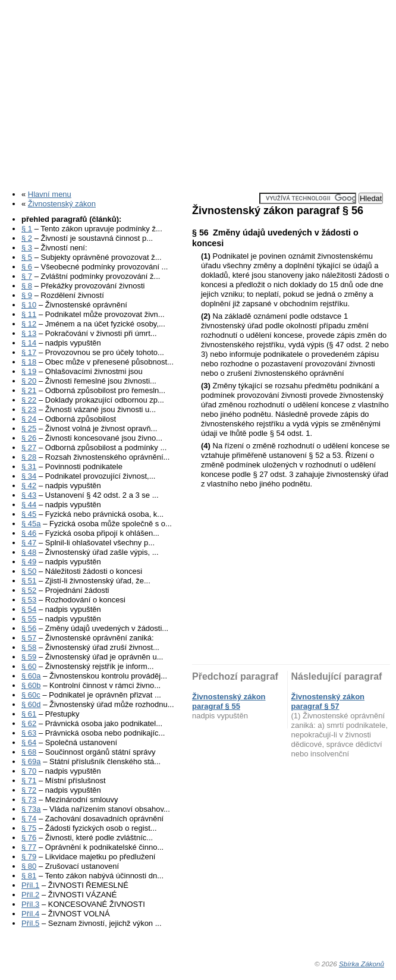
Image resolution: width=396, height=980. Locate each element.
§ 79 (29, 857)
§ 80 (29, 866)
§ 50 (29, 571)
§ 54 (29, 609)
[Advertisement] (198, 91)
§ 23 (29, 409)
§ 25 (29, 428)
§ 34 (29, 476)
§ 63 (29, 733)
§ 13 (29, 333)
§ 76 (29, 838)
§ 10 (29, 305)
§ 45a (31, 524)
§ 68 (29, 752)
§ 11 (29, 314)
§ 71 (29, 780)
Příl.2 (30, 895)
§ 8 (27, 286)
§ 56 (29, 628)
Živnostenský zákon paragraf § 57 (328, 701)
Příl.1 (30, 885)
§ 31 (29, 467)
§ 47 (29, 543)
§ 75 (29, 828)
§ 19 (29, 371)
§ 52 (29, 590)
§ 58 (29, 647)
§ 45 (29, 514)
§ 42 (29, 486)
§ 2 (27, 238)
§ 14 (29, 343)
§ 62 (29, 723)
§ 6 (27, 267)
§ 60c (31, 695)
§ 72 (29, 790)
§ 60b (31, 685)
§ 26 (29, 438)
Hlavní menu (50, 194)
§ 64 (29, 742)
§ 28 (29, 457)
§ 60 (29, 666)
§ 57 (29, 638)
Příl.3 (30, 904)
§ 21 (29, 390)
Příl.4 (30, 914)
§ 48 (29, 552)
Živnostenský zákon (62, 204)
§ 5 (27, 257)
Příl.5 (30, 923)
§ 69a (31, 761)
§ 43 (29, 495)
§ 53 (29, 600)
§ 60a (31, 676)
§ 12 (29, 324)
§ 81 (29, 876)
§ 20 (29, 381)
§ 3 (27, 248)
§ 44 (29, 505)
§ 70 (29, 771)
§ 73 (29, 800)
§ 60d (31, 704)
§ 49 (29, 562)
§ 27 (29, 447)
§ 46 (29, 533)
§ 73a (31, 809)
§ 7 (27, 276)
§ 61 (29, 714)
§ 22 (29, 400)
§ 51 (29, 581)
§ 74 (29, 819)
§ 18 (29, 362)
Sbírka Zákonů (362, 964)
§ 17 (29, 352)
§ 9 (27, 295)
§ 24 (29, 419)
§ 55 (29, 619)
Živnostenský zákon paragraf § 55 (229, 701)
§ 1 (27, 229)
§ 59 (29, 657)
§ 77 (29, 847)
